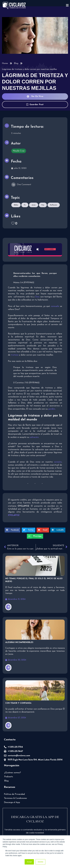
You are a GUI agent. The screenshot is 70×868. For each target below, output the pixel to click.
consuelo (55, 306)
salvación (34, 437)
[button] (13, 532)
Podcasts (9, 775)
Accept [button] (29, 862)
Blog (16, 63)
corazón (58, 461)
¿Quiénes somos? (13, 771)
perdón (52, 408)
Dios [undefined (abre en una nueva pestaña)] (38, 296)
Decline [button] (40, 862)
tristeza (57, 351)
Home (5, 63)
